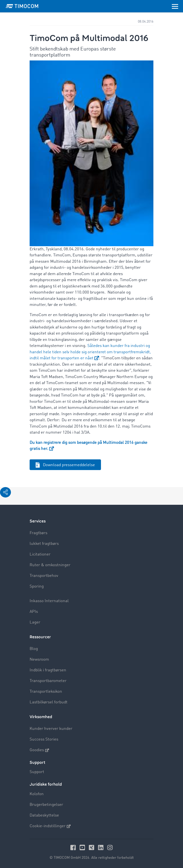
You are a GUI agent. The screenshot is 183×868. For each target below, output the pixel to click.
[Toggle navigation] (175, 6)
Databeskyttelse (44, 815)
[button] (5, 492)
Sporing (37, 586)
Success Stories (44, 739)
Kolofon (37, 794)
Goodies (39, 750)
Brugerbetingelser (46, 805)
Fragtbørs (38, 533)
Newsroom (39, 660)
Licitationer (40, 554)
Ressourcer (40, 637)
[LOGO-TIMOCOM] (22, 6)
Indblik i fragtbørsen (48, 670)
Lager (35, 622)
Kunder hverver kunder (51, 729)
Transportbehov (44, 576)
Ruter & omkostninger (50, 565)
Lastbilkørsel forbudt (49, 702)
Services (38, 521)
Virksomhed (41, 717)
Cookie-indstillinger (50, 826)
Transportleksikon (46, 692)
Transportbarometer (48, 681)
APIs (34, 612)
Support (37, 772)
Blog (34, 649)
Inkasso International (49, 601)
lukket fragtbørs (44, 544)
